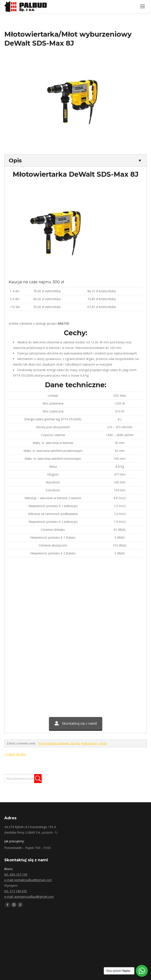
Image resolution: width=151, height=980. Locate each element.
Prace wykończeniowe (54, 743)
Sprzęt (75, 743)
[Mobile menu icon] (142, 6)
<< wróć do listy (15, 754)
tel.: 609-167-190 (16, 874)
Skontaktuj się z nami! (76, 723)
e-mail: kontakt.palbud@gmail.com (28, 880)
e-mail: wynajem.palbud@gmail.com (29, 897)
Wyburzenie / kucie (94, 743)
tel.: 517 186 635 (16, 891)
